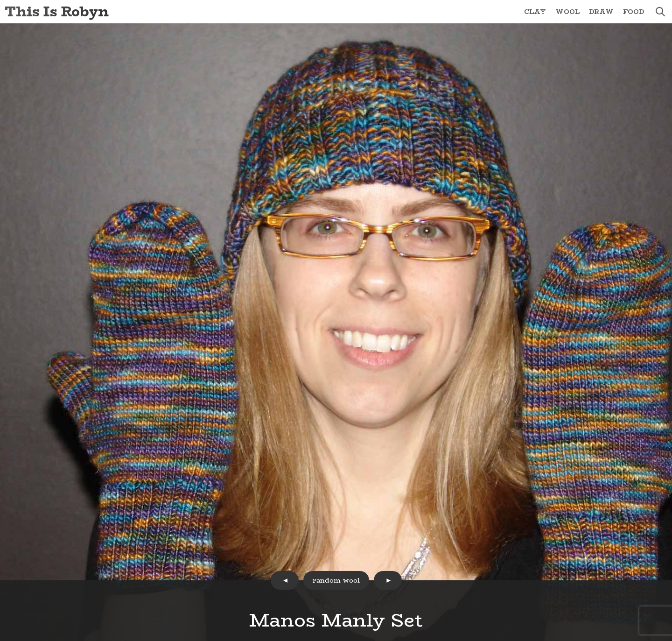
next (388, 580)
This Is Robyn (57, 11)
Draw (601, 12)
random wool (336, 580)
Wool (567, 12)
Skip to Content (0, 0)
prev (285, 580)
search (660, 12)
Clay (535, 12)
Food (633, 12)
